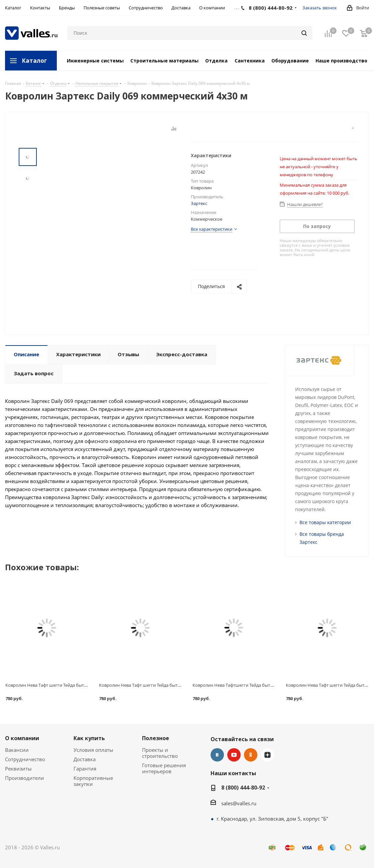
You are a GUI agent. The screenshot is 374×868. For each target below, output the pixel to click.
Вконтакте (217, 755)
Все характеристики (212, 229)
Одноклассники (251, 755)
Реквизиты (18, 769)
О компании (22, 738)
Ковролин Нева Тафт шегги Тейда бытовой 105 (54, 685)
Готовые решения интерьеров (164, 768)
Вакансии (17, 750)
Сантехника (250, 61)
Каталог (34, 61)
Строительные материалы (164, 61)
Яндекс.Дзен (267, 755)
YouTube (234, 755)
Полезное (156, 738)
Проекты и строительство (160, 753)
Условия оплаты (93, 750)
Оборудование (290, 61)
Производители (25, 778)
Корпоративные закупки (93, 781)
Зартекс (199, 203)
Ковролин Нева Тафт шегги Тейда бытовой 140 (147, 685)
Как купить (89, 738)
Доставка (85, 759)
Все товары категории (325, 522)
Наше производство (341, 61)
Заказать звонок (320, 8)
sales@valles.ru (239, 803)
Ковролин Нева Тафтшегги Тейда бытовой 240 (240, 685)
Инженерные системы (95, 61)
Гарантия (85, 769)
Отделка (216, 61)
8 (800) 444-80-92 (243, 788)
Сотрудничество (25, 759)
